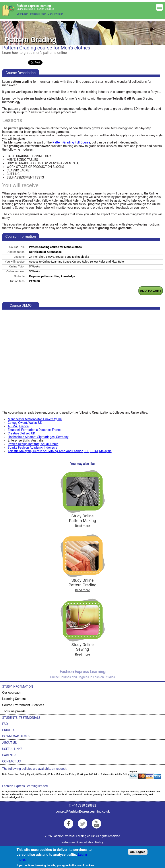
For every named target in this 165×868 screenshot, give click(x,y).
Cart (50, 14)
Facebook (69, 824)
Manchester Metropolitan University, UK (35, 419)
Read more (82, 526)
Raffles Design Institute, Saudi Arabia (33, 444)
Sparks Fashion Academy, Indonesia (33, 448)
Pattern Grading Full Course (71, 142)
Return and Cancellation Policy (82, 842)
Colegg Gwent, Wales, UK (25, 423)
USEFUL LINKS (12, 749)
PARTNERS (10, 755)
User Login (22, 14)
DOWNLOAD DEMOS (16, 736)
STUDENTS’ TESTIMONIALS (21, 718)
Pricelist (59, 14)
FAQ (5, 724)
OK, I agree (138, 852)
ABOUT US (10, 743)
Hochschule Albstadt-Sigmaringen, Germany (38, 437)
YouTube (96, 824)
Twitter (82, 824)
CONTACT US (11, 761)
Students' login (38, 14)
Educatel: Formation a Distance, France (35, 430)
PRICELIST (10, 730)
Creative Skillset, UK (21, 433)
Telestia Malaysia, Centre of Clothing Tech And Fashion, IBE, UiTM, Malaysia (60, 451)
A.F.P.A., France (18, 426)
